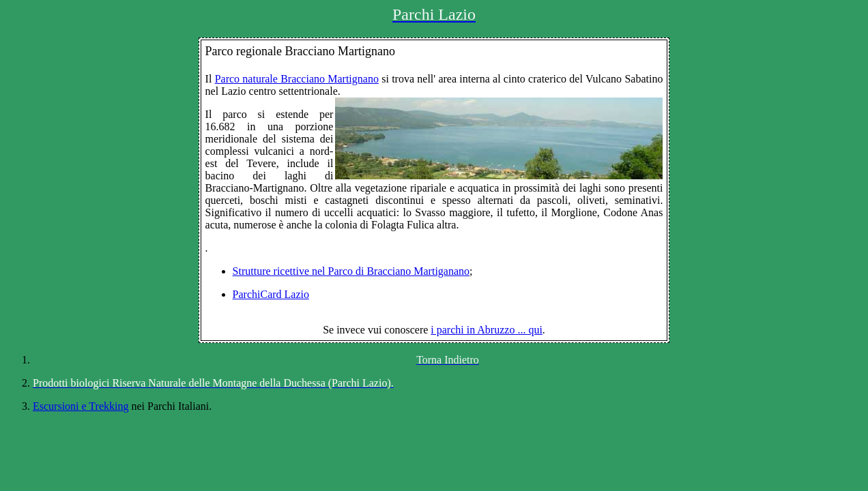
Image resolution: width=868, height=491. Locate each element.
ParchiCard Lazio (271, 294)
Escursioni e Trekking (81, 406)
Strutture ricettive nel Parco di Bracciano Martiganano (351, 271)
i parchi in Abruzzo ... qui (487, 330)
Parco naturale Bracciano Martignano (297, 79)
